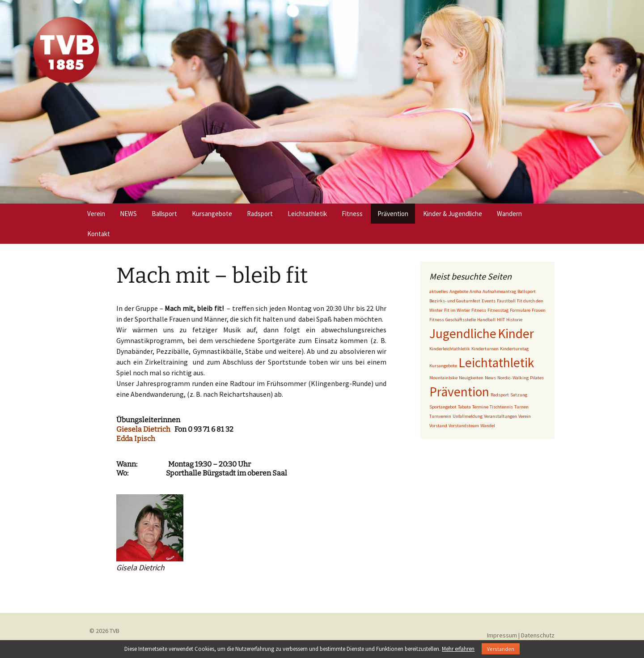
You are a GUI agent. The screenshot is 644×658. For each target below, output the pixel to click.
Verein (96, 214)
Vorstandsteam (464, 426)
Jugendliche (463, 333)
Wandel (488, 426)
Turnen (521, 407)
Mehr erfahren (458, 649)
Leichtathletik (307, 214)
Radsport (260, 214)
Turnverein (440, 416)
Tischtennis (501, 407)
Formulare (520, 310)
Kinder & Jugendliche (453, 214)
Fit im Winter (457, 310)
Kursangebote (212, 214)
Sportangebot (443, 407)
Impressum (502, 635)
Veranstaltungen (500, 416)
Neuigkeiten (471, 378)
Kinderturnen (485, 349)
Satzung (519, 395)
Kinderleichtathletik (450, 349)
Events (489, 301)
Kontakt (99, 234)
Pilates (537, 378)
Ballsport (164, 214)
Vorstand (438, 426)
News (490, 378)
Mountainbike (443, 378)
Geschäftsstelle (461, 320)
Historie (514, 320)
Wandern (509, 214)
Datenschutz (538, 635)
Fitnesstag (498, 310)
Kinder (516, 333)
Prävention (393, 214)
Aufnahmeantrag (499, 291)
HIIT (501, 320)
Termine (480, 407)
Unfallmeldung (468, 416)
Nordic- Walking (513, 378)
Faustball (506, 301)
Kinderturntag (514, 349)
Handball (486, 320)
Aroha (475, 291)
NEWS (128, 214)
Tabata (464, 407)
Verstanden (501, 649)
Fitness (352, 214)
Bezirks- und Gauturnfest (455, 301)
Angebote (459, 291)
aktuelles (439, 291)
